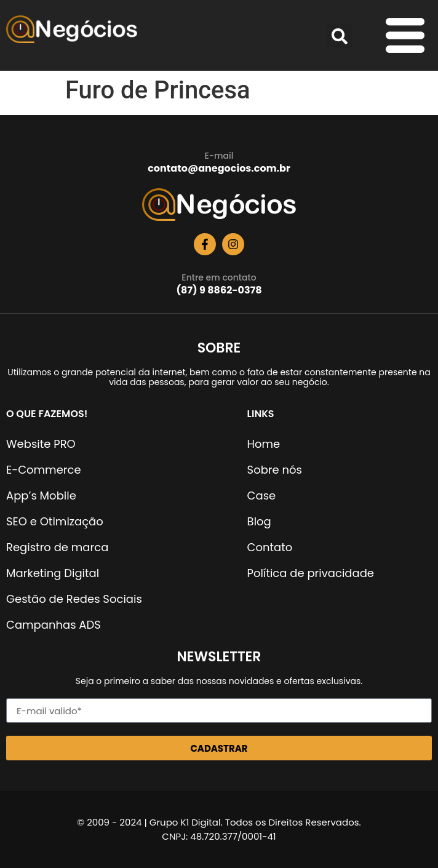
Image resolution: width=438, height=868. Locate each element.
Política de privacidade (311, 573)
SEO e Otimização (55, 521)
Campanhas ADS (54, 625)
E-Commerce (44, 470)
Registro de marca (57, 547)
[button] (340, 36)
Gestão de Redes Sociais (74, 599)
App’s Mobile (41, 496)
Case (262, 496)
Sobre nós (275, 470)
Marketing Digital (53, 573)
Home (264, 444)
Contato (270, 547)
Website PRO (41, 444)
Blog (259, 521)
